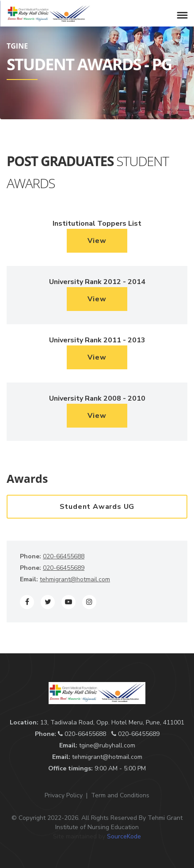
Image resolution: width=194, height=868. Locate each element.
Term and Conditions (120, 795)
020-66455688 (64, 556)
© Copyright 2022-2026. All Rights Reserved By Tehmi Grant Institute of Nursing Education (97, 823)
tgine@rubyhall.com (107, 745)
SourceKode (124, 836)
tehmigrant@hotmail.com (75, 579)
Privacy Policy (64, 795)
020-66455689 (64, 568)
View (97, 241)
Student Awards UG (97, 507)
